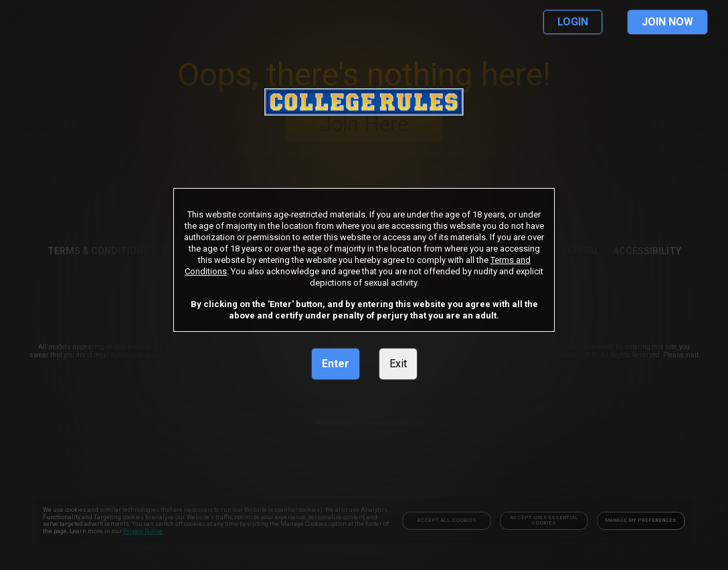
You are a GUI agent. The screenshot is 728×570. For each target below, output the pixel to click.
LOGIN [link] (573, 22)
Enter (336, 364)
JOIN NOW (667, 22)
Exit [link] (398, 364)
